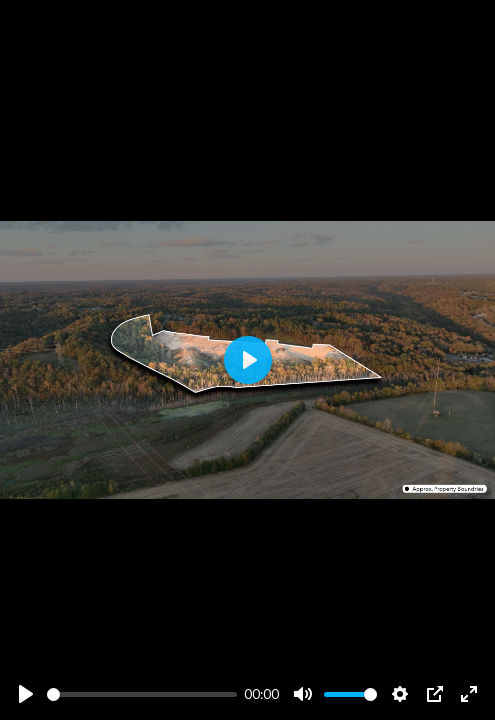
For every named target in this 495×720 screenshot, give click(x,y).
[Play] (26, 694)
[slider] (142, 694)
